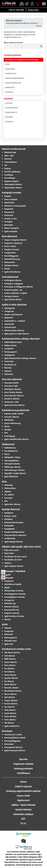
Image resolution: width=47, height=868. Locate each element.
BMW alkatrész (10, 659)
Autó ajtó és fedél (11, 386)
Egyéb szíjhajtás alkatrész (14, 566)
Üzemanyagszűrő (11, 352)
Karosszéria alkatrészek (12, 379)
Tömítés (7, 269)
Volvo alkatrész (10, 720)
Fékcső (7, 454)
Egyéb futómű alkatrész (13, 299)
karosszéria (10, 82)
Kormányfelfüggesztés (13, 741)
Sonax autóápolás (11, 199)
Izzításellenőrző (10, 327)
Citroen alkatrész (11, 662)
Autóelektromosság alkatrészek (15, 410)
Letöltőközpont (23, 773)
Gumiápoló (8, 222)
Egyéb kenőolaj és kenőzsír (14, 616)
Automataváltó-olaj (12, 610)
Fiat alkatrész (9, 668)
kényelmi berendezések (15, 91)
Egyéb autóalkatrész (12, 726)
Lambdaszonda (10, 538)
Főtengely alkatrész (12, 296)
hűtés (8, 68)
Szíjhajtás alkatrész (11, 265)
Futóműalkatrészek (10, 277)
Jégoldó (7, 587)
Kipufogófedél (9, 529)
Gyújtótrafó (9, 318)
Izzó (6, 165)
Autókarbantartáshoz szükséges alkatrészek (21, 339)
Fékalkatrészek (8, 444)
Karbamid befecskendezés (14, 522)
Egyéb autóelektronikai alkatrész (17, 439)
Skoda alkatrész (10, 710)
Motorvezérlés (10, 262)
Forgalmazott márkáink (23, 764)
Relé (6, 433)
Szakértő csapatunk (23, 786)
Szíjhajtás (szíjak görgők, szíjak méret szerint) (21, 547)
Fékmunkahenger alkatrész (14, 470)
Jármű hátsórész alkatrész (14, 395)
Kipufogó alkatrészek (11, 509)
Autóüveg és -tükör (12, 402)
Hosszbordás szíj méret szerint (16, 556)
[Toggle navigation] (44, 4)
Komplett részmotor (12, 249)
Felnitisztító (9, 215)
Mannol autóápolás (12, 228)
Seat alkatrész (10, 707)
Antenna (9, 103)
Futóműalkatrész (11, 162)
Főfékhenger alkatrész (13, 467)
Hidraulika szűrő (10, 641)
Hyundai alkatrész (11, 678)
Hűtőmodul (9, 485)
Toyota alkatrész (10, 716)
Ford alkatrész (10, 672)
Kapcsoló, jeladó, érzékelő (14, 414)
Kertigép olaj (9, 600)
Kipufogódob (9, 526)
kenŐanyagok (11, 86)
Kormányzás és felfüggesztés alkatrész (19, 287)
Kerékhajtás (9, 175)
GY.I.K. (23, 823)
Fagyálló (7, 575)
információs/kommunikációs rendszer (22, 23)
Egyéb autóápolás (11, 231)
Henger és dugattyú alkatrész (15, 240)
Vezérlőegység (10, 436)
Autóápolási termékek (11, 193)
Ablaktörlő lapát (10, 152)
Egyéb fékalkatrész (11, 476)
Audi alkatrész (10, 656)
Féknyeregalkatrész (12, 460)
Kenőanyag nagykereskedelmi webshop (23, 791)
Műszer (7, 426)
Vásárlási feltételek (23, 809)
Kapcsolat (33, 10)
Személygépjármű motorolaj (15, 594)
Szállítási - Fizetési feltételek (23, 805)
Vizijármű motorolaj (12, 613)
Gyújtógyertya (10, 308)
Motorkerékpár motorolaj (14, 591)
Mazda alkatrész (10, 684)
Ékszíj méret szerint (12, 550)
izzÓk (7, 77)
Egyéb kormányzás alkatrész (15, 750)
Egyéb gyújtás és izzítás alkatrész (17, 334)
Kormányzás (7, 731)
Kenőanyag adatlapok (23, 768)
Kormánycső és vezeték (13, 734)
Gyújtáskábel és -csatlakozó (15, 321)
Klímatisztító (9, 212)
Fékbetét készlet (10, 345)
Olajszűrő (8, 371)
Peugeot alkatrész (11, 700)
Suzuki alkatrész (10, 713)
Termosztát (8, 498)
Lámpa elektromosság (13, 423)
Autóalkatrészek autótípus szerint (16, 649)
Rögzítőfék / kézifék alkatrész (15, 473)
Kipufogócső (9, 513)
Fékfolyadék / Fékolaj (12, 457)
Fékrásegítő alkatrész (12, 464)
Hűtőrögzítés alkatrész (13, 389)
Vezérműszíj (9, 361)
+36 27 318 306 (16, 10)
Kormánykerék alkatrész (13, 747)
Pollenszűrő (9, 374)
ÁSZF (23, 819)
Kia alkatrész (9, 681)
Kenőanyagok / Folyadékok (14, 571)
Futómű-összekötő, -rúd (13, 290)
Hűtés (4, 482)
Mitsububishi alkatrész (13, 691)
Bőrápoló (8, 196)
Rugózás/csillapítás (12, 181)
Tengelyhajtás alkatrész (13, 188)
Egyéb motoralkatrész (12, 272)
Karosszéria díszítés (12, 383)
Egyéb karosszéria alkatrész (14, 405)
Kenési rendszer (10, 246)
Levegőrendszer (10, 253)
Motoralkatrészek (9, 236)
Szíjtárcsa (8, 563)
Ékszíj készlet (9, 553)
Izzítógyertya (9, 311)
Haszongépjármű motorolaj (14, 597)
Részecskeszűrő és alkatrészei (15, 535)
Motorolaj (8, 368)
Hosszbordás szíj (10, 365)
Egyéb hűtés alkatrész (12, 504)
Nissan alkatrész (10, 694)
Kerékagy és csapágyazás (14, 283)
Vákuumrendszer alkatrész (14, 330)
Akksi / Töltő (9, 156)
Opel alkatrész (10, 697)
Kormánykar (9, 744)
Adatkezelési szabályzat (23, 814)
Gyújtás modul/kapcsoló (13, 314)
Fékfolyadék (9, 578)
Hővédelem (9, 519)
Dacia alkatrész (10, 665)
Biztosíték (8, 159)
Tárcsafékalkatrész (11, 451)
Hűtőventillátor (10, 488)
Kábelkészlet (9, 420)
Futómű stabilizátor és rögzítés (16, 293)
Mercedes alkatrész (12, 688)
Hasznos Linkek (23, 796)
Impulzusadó (9, 324)
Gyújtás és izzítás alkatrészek (14, 305)
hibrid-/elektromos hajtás (16, 63)
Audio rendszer (12, 108)
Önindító (8, 430)
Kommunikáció (11, 112)
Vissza (39, 26)
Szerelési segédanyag (12, 171)
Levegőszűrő (9, 349)
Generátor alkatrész (12, 417)
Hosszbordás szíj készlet (13, 560)
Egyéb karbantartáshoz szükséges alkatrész (20, 358)
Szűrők (5, 624)
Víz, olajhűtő (9, 495)
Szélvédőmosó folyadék (13, 584)
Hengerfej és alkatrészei (13, 243)
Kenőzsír (8, 619)
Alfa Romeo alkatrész (12, 652)
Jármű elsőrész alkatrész (13, 392)
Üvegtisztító (9, 209)
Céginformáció (23, 800)
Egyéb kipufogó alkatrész (14, 542)
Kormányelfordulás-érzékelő (15, 738)
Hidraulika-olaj (10, 603)
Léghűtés (8, 491)
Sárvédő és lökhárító (12, 399)
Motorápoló (9, 225)
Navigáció (9, 122)
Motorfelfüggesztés (11, 256)
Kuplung (8, 168)
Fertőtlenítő (9, 581)
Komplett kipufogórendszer (14, 532)
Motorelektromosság (12, 259)
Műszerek (9, 117)
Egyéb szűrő (9, 644)
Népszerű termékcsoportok (14, 149)
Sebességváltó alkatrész (13, 184)
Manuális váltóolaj (11, 607)
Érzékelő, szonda (10, 516)
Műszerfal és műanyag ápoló (15, 206)
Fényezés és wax (11, 218)
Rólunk (23, 782)
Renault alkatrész (11, 704)
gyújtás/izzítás (11, 59)
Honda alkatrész (10, 675)
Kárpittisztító (9, 202)
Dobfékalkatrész (10, 448)
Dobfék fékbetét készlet (13, 342)
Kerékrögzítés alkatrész (13, 280)
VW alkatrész (9, 723)
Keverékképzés (10, 178)
